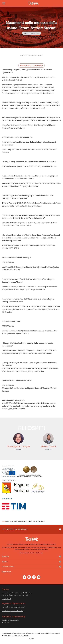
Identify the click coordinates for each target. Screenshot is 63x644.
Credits (32, 638)
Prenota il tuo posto (31, 65)
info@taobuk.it (6, 599)
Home (4, 521)
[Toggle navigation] (4, 3)
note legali (26, 636)
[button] (60, 531)
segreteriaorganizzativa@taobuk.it (13, 611)
